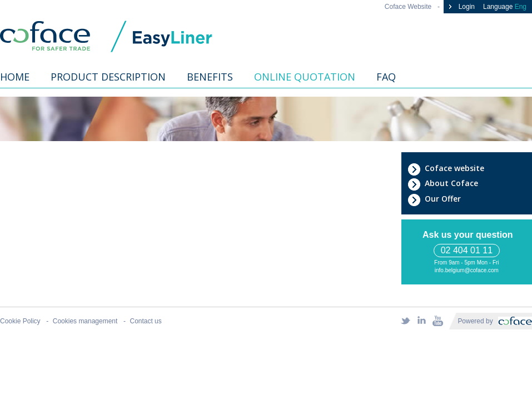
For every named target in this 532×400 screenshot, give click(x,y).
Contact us (145, 321)
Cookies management (85, 321)
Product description (108, 77)
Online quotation (305, 77)
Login (461, 7)
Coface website (446, 168)
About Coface (443, 183)
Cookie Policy (20, 321)
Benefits (210, 77)
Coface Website (408, 7)
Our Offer (434, 199)
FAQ (386, 77)
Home (15, 77)
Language (505, 7)
